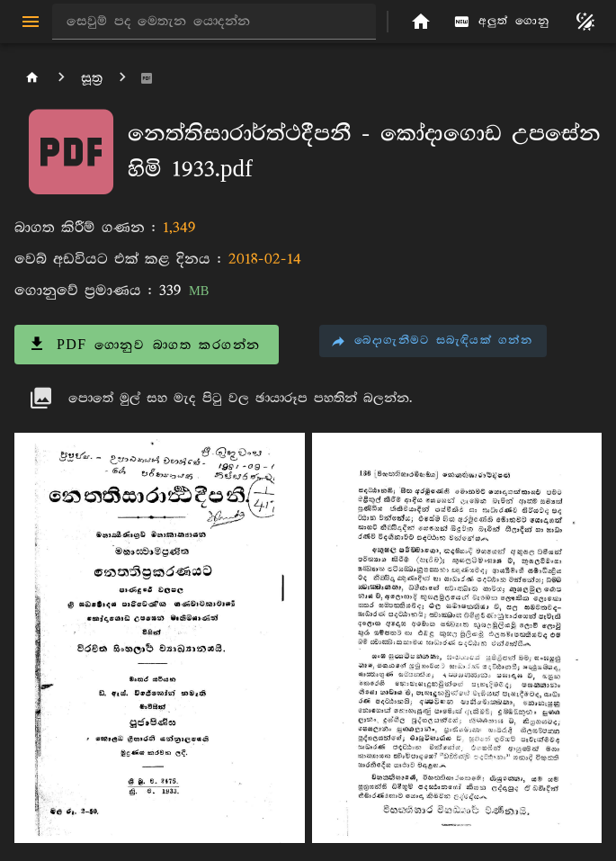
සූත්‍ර (92, 78)
